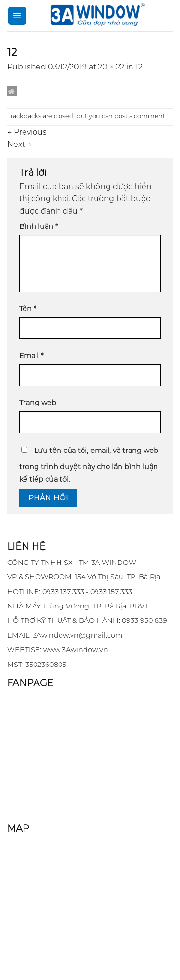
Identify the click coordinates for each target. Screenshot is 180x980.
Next (19, 144)
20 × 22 (111, 67)
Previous (27, 132)
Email (31, 356)
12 (139, 67)
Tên (28, 309)
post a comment (140, 116)
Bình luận (38, 226)
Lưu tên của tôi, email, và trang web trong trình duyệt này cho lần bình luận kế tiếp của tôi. (89, 465)
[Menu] (17, 16)
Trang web (38, 403)
